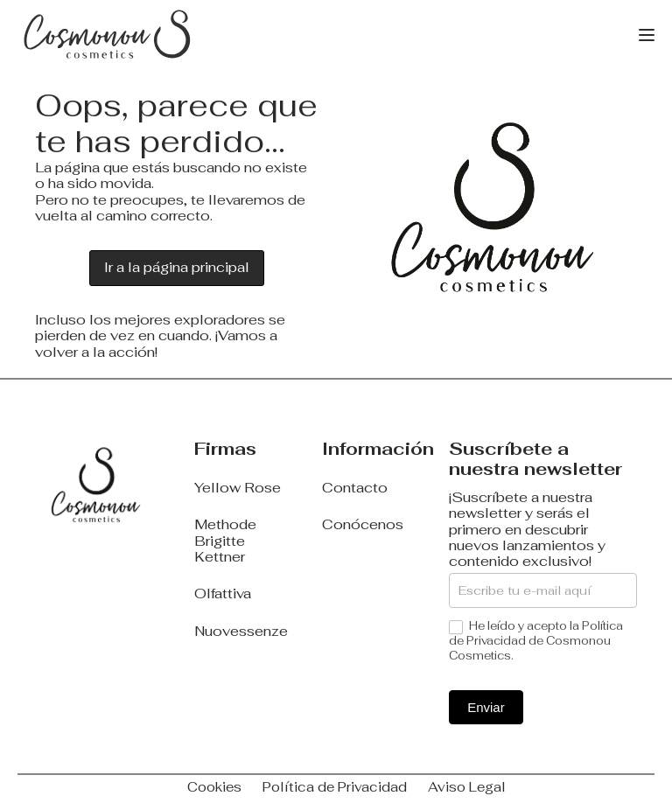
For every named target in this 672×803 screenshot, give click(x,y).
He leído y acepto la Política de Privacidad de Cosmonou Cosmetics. (536, 641)
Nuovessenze (241, 632)
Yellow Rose (238, 488)
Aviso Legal (467, 787)
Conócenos (363, 525)
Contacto (355, 488)
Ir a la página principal (177, 267)
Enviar (486, 707)
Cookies (214, 787)
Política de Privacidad (335, 787)
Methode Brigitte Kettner (225, 541)
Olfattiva (223, 594)
